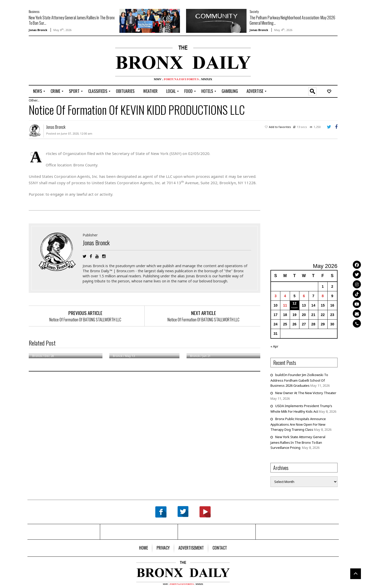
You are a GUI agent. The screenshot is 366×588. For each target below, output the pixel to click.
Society (254, 11)
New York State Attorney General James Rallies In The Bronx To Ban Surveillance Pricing (298, 442)
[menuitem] (37, 91)
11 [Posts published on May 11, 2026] (285, 305)
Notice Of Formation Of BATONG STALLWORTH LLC (85, 320)
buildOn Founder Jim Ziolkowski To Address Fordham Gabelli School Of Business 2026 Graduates (299, 380)
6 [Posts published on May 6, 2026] (304, 296)
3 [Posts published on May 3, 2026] (276, 296)
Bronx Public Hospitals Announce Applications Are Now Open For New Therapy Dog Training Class (298, 424)
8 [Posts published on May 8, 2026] (323, 296)
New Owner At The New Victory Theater (306, 393)
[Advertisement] (58, 61)
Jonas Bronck (38, 30)
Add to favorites (280, 127)
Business (34, 11)
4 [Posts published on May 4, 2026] (285, 296)
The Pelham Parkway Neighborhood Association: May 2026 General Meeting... (292, 20)
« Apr (274, 346)
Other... (34, 100)
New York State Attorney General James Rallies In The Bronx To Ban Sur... (72, 20)
